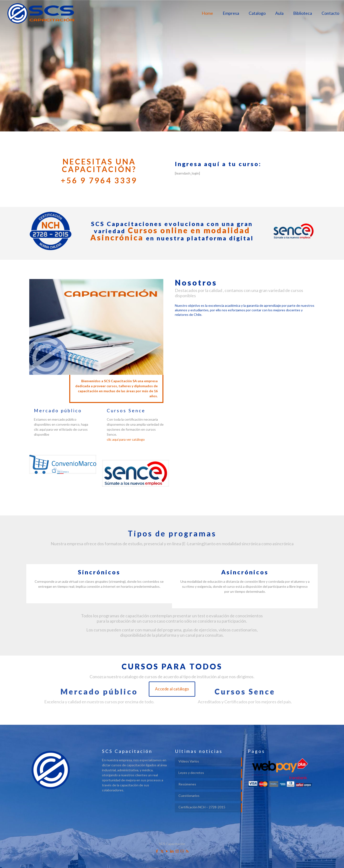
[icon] (182, 851)
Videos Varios (189, 761)
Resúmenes (187, 784)
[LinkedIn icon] (172, 851)
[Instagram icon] (177, 851)
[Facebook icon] (157, 851)
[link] (63, 464)
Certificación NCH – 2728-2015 (202, 807)
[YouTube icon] (167, 851)
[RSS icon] (187, 851)
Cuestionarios (189, 796)
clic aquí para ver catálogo (126, 439)
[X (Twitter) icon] (162, 851)
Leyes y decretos (191, 773)
